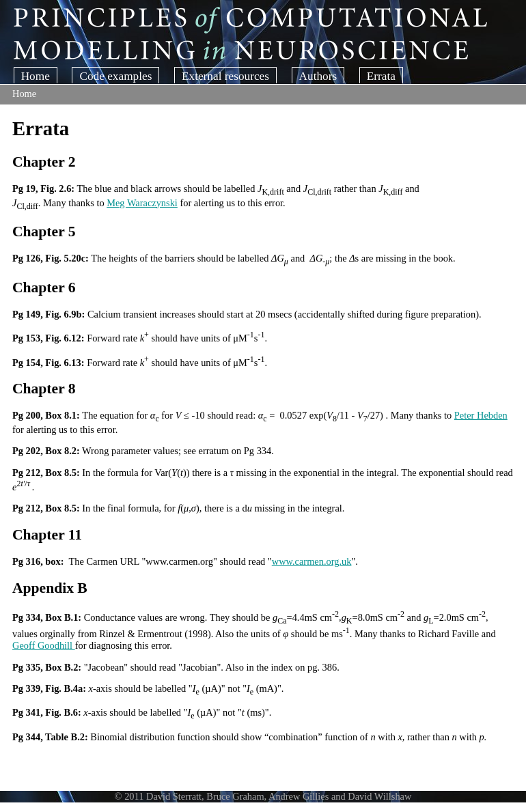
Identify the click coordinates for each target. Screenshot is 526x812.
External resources (225, 76)
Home (36, 76)
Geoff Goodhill (44, 645)
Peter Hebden (481, 415)
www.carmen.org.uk (312, 561)
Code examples (115, 76)
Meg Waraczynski (142, 203)
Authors (318, 76)
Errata (381, 76)
